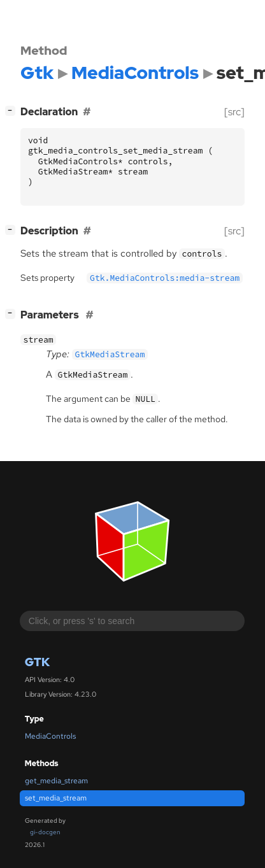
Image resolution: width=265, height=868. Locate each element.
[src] (234, 112)
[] (13, 110)
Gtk (37, 662)
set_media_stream (56, 798)
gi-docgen (45, 832)
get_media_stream (56, 781)
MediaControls (50, 736)
